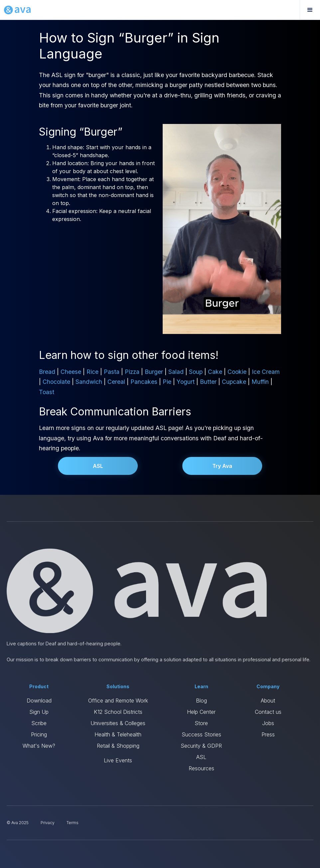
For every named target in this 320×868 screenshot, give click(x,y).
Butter (208, 382)
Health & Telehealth (118, 734)
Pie (167, 382)
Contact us (268, 712)
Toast (47, 392)
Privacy (48, 823)
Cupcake (234, 382)
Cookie (237, 372)
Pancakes (144, 382)
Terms (73, 823)
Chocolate (56, 382)
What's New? (39, 746)
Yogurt (186, 382)
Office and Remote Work (118, 701)
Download (39, 701)
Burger (154, 372)
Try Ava (222, 466)
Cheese (71, 372)
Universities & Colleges (118, 723)
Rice (92, 372)
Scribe (39, 723)
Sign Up (39, 712)
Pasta (112, 372)
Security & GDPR (201, 746)
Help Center (201, 712)
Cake (215, 372)
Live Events (118, 760)
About (268, 701)
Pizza (132, 372)
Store (201, 723)
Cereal (116, 382)
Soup (196, 372)
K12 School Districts (118, 712)
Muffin (260, 382)
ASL (98, 466)
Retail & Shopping (118, 746)
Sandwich (89, 382)
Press (268, 734)
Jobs (268, 723)
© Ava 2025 (18, 823)
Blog (201, 701)
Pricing (39, 734)
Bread (47, 372)
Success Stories (201, 734)
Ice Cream (266, 372)
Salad (176, 372)
